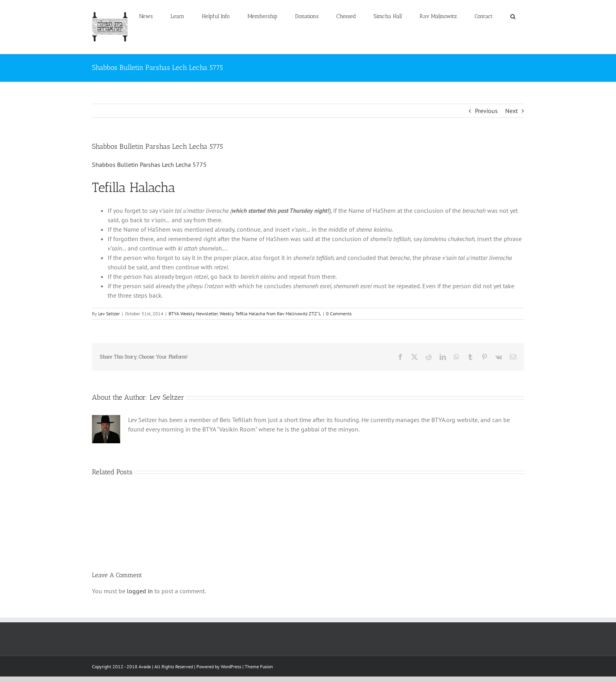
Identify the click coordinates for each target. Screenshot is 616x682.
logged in (140, 591)
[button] (513, 16)
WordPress (231, 666)
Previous (486, 111)
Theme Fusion (259, 666)
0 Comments (339, 314)
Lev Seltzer (109, 314)
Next (511, 111)
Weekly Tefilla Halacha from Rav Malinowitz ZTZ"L (270, 314)
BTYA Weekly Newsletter (193, 314)
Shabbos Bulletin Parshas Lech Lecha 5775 (149, 165)
